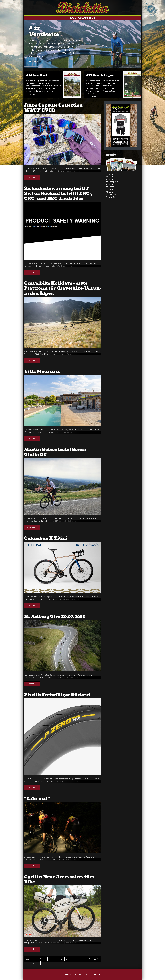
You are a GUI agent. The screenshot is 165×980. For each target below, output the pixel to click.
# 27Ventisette (44, 31)
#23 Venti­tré (110, 184)
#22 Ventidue (111, 187)
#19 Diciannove (111, 194)
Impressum (97, 974)
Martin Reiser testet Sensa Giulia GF (55, 452)
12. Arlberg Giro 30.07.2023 (55, 617)
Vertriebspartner (70, 974)
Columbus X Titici (46, 538)
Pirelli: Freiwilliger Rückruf (57, 695)
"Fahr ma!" (37, 799)
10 (38, 963)
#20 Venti (109, 192)
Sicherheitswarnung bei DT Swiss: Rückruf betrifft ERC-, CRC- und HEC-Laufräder (58, 193)
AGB (79, 974)
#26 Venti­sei (37, 75)
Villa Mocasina (42, 371)
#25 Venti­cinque (100, 75)
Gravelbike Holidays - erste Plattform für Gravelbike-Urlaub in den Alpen (63, 288)
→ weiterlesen (32, 94)
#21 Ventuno (110, 189)
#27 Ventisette (111, 174)
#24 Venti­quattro (112, 182)
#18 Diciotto (110, 197)
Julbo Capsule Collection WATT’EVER (53, 108)
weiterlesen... (35, 61)
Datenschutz (87, 974)
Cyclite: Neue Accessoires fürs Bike (59, 879)
